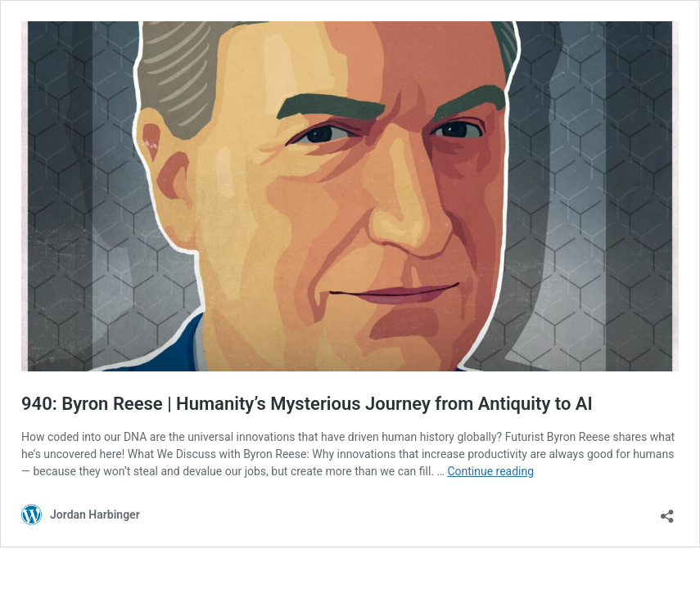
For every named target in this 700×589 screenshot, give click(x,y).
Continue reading (490, 471)
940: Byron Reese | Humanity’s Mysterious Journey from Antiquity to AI (307, 404)
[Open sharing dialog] (667, 511)
